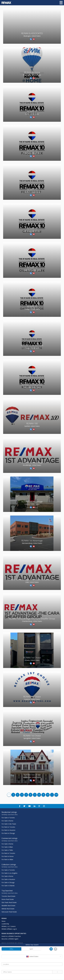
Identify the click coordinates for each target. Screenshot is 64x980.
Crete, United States (32, 114)
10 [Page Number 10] (48, 795)
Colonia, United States (32, 504)
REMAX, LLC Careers (9, 926)
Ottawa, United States (32, 660)
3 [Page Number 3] (18, 795)
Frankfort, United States (32, 192)
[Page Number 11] (52, 795)
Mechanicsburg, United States (32, 543)
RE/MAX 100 (32, 424)
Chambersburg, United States (32, 621)
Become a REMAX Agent (10, 939)
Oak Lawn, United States (32, 231)
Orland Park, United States (32, 270)
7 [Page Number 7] (35, 795)
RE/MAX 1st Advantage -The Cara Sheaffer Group (32, 619)
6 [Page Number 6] (31, 795)
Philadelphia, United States (32, 75)
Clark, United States (32, 582)
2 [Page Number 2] (13, 795)
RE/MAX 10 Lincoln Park (32, 345)
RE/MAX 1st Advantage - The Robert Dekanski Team (32, 580)
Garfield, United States (32, 426)
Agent (31, 949)
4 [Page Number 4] (22, 795)
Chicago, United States (32, 309)
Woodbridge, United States (32, 465)
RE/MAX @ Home (32, 72)
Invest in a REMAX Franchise (11, 936)
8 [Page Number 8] (39, 795)
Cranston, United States (32, 699)
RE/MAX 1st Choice (32, 658)
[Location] (32, 964)
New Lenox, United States (32, 387)
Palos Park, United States (32, 153)
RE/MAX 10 (32, 111)
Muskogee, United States (32, 36)
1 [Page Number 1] (9, 795)
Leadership (5, 924)
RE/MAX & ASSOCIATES (32, 33)
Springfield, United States (32, 738)
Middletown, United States (32, 777)
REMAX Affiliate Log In (9, 929)
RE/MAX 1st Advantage (32, 463)
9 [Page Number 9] (43, 795)
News (4, 921)
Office (11, 949)
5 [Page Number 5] (26, 795)
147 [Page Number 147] (56, 795)
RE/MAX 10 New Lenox (32, 384)
